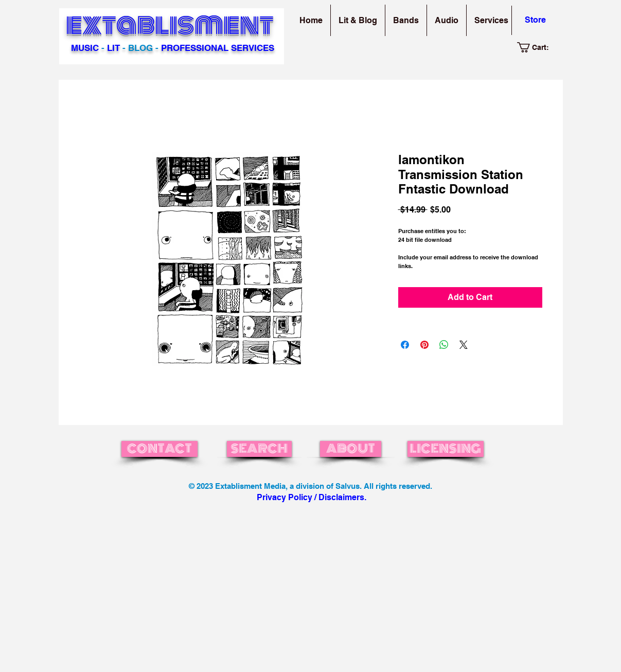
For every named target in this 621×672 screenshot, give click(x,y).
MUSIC (85, 48)
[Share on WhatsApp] (444, 345)
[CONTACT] (159, 449)
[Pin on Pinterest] (424, 345)
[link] (538, 47)
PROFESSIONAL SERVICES (218, 48)
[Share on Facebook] (405, 345)
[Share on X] (464, 345)
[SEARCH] (259, 449)
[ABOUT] (351, 449)
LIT (113, 48)
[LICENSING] (446, 449)
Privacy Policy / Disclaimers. (312, 497)
